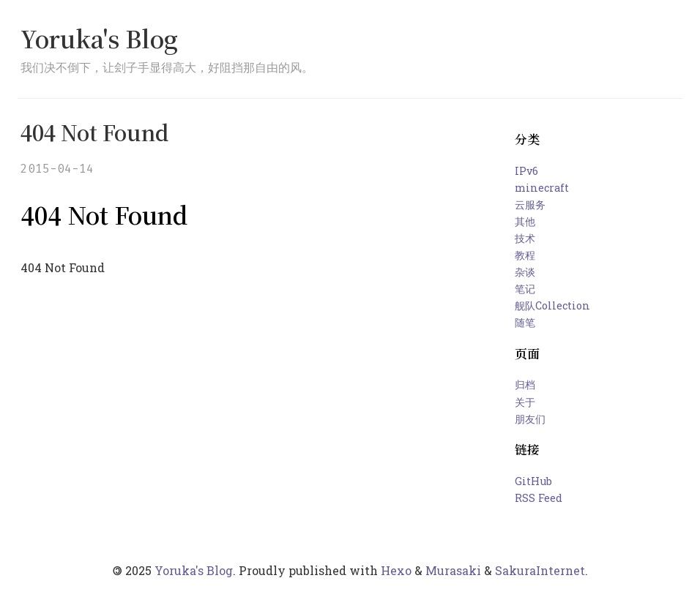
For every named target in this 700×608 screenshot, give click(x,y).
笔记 (525, 289)
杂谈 (525, 272)
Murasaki (453, 570)
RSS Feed (539, 498)
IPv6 (526, 171)
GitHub (533, 481)
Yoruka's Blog (99, 38)
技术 (525, 238)
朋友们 (530, 419)
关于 (525, 402)
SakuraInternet (540, 570)
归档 (525, 384)
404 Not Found (94, 132)
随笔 (525, 322)
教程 (525, 255)
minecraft (542, 188)
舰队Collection (552, 305)
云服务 (530, 204)
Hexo (396, 570)
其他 (525, 221)
